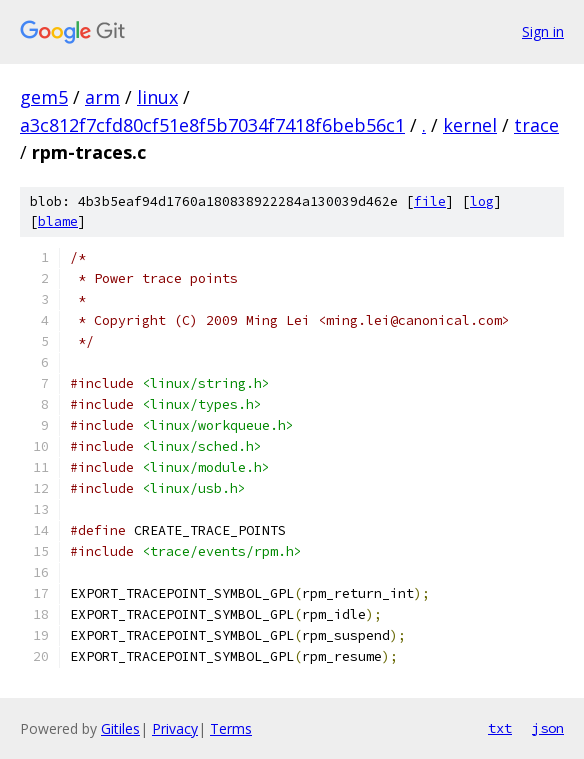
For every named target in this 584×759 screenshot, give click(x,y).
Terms (231, 728)
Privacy (175, 728)
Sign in (543, 31)
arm (102, 97)
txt (500, 728)
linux (157, 97)
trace (536, 125)
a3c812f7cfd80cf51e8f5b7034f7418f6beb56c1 (212, 125)
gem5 (44, 97)
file (430, 201)
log (482, 201)
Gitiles (120, 728)
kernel (470, 125)
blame (58, 221)
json (548, 728)
